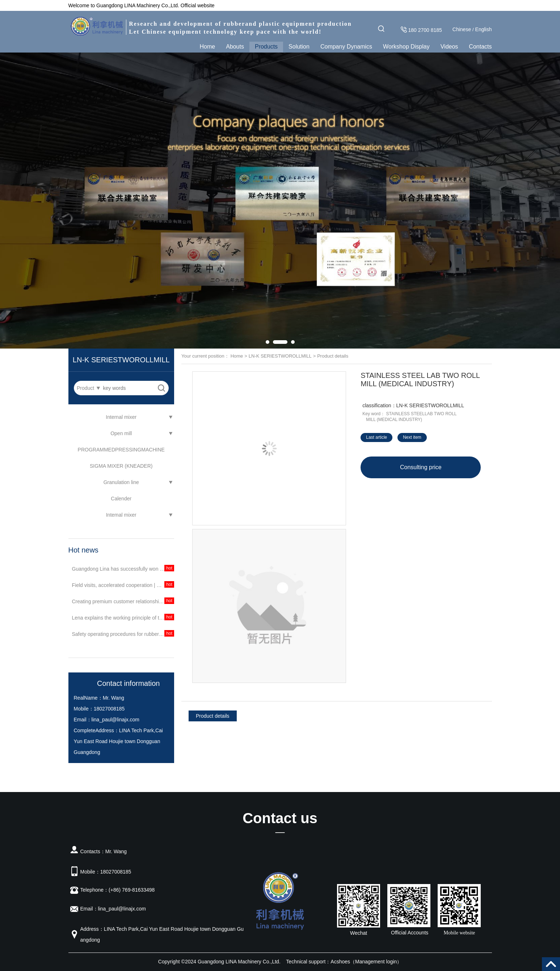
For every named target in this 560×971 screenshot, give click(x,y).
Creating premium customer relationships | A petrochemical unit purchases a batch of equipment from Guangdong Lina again (123, 601)
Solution (299, 47)
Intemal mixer (121, 515)
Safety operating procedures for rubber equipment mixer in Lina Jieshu (123, 634)
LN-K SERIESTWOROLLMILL (280, 356)
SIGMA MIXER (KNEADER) (121, 466)
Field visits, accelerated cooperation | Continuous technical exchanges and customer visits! (123, 585)
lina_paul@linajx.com (116, 720)
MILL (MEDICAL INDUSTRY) (394, 420)
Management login (376, 962)
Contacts (480, 47)
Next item (412, 437)
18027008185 (109, 709)
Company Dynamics (346, 47)
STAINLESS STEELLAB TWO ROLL (422, 414)
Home (207, 47)
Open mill (121, 433)
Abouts (235, 47)
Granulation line (121, 482)
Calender (121, 499)
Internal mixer (121, 417)
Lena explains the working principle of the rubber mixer (123, 618)
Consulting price (421, 467)
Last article (376, 437)
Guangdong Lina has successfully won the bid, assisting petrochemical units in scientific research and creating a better (123, 569)
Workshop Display (406, 47)
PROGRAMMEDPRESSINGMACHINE (121, 450)
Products (266, 47)
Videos (449, 47)
